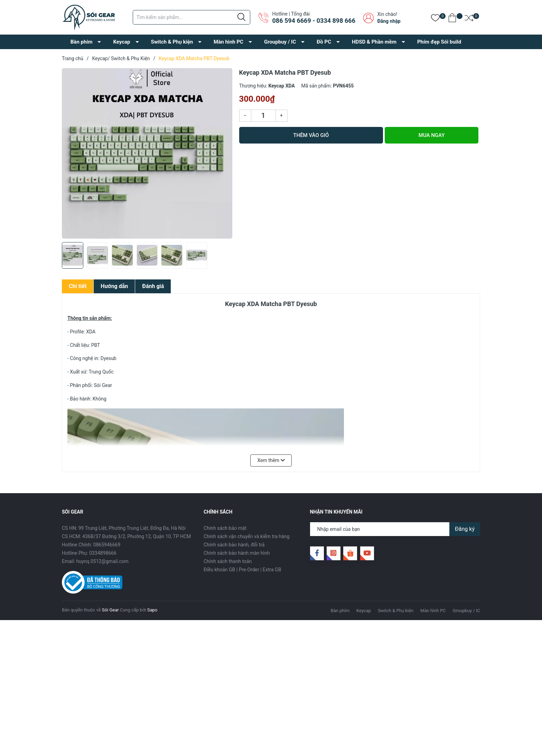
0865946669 (107, 545)
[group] (147, 153)
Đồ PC (324, 42)
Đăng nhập (389, 21)
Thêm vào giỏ (311, 135)
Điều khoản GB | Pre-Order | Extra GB (242, 570)
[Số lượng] (263, 116)
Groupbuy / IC (280, 42)
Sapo (152, 610)
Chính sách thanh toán (228, 561)
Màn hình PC (228, 42)
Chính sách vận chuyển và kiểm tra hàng (246, 536)
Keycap (122, 42)
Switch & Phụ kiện (172, 42)
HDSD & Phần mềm (374, 42)
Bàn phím (82, 42)
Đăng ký (465, 529)
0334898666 (103, 553)
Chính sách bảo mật (225, 528)
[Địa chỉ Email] (395, 529)
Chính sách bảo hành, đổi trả (234, 545)
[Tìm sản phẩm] (191, 17)
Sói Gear (110, 610)
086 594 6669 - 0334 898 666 (314, 21)
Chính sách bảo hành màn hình (237, 553)
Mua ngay (432, 135)
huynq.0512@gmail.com (102, 561)
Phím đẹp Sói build (439, 42)
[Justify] (241, 17)
